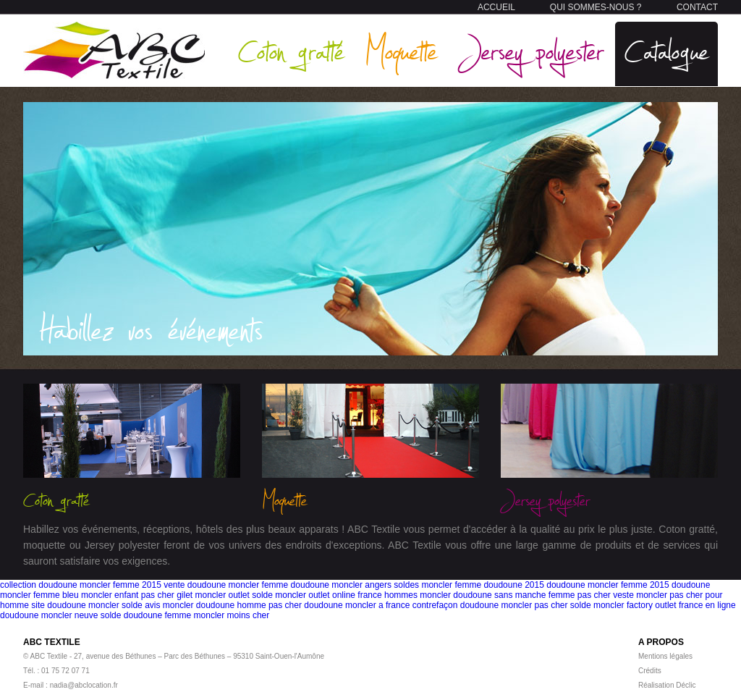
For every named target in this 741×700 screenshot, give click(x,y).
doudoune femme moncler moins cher (196, 615)
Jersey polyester (531, 50)
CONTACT (697, 7)
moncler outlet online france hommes (346, 595)
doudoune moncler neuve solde (60, 615)
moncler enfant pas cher (128, 595)
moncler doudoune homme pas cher (232, 605)
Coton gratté (291, 50)
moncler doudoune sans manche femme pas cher (515, 595)
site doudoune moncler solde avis (96, 605)
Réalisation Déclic (667, 685)
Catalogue (666, 50)
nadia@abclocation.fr (84, 685)
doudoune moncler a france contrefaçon (381, 605)
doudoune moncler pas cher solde (526, 605)
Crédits (650, 671)
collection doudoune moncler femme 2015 (81, 585)
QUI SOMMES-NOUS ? (596, 7)
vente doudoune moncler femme (226, 585)
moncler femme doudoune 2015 (482, 585)
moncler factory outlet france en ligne (665, 605)
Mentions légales (665, 656)
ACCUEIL (496, 7)
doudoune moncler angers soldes (355, 585)
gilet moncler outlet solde (225, 595)
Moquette (401, 50)
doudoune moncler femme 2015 (607, 585)
